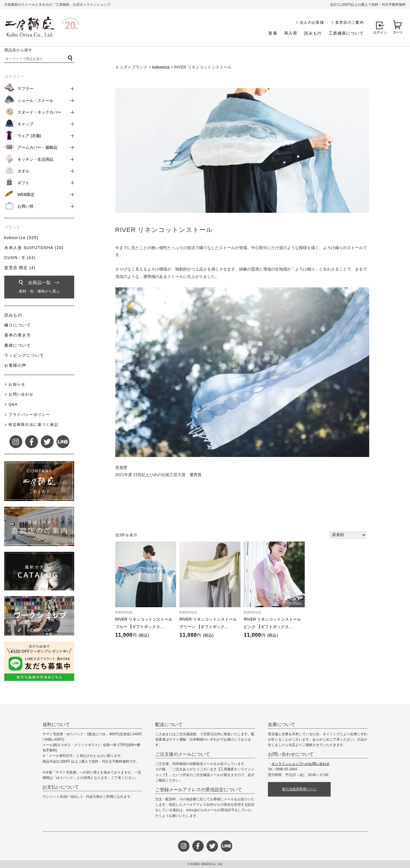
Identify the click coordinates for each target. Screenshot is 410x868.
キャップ (25, 124)
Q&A (13, 404)
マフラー (25, 89)
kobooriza (161, 67)
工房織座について (346, 33)
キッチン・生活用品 (35, 159)
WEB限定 (26, 195)
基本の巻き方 (18, 335)
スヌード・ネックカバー (39, 112)
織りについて (18, 325)
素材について (18, 345)
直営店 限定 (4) (20, 268)
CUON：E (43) (20, 258)
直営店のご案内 (350, 22)
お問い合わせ (21, 394)
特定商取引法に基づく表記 (33, 425)
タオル (23, 171)
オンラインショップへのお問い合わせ (300, 764)
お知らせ (17, 384)
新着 (273, 33)
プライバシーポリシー (29, 415)
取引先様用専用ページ (299, 789)
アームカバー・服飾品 (37, 147)
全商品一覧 (39, 288)
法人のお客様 (312, 22)
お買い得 (25, 206)
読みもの (313, 33)
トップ (121, 67)
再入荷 (291, 33)
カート (398, 32)
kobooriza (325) (21, 238)
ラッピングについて (24, 355)
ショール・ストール (35, 101)
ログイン (380, 33)
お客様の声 (15, 365)
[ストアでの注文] (348, 535)
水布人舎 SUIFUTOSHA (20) (34, 248)
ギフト (23, 183)
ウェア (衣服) (29, 136)
